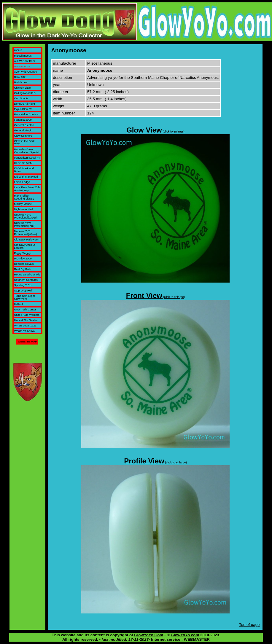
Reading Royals (24, 264)
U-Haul (19, 304)
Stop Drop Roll (23, 291)
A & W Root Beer (25, 61)
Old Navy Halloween (27, 240)
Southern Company (26, 280)
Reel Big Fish (22, 269)
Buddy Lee (21, 82)
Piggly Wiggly (23, 253)
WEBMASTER (197, 639)
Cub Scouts (21, 98)
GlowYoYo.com (185, 635)
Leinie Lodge (22, 182)
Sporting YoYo (23, 285)
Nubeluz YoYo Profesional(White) (26, 233)
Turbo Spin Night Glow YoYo (25, 297)
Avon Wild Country (26, 72)
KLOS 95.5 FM (23, 163)
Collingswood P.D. (25, 93)
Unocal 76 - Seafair (26, 320)
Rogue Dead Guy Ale (27, 275)
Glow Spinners (23, 136)
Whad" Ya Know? (25, 331)
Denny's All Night (25, 104)
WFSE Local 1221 (25, 326)
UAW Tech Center (25, 310)
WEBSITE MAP (27, 342)
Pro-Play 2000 (23, 259)
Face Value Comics (26, 114)
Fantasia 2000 (23, 120)
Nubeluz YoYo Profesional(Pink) (25, 224)
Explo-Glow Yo (23, 109)
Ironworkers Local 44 (27, 158)
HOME (18, 50)
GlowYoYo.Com (149, 635)
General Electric (24, 125)
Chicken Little (23, 88)
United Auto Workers (27, 315)
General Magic (23, 130)
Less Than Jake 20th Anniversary (27, 189)
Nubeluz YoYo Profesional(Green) (26, 216)
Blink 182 (20, 77)
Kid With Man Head (26, 177)
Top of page (249, 625)
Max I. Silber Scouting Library (24, 197)
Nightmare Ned (24, 209)
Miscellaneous (23, 56)
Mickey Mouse (23, 204)
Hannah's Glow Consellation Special (27, 151)
